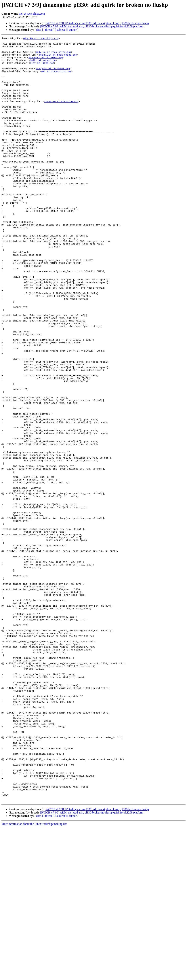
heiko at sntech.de (43, 65)
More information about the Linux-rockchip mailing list (34, 977)
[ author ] (73, 30)
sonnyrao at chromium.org (53, 75)
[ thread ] (49, 30)
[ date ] (39, 30)
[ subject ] (61, 30)
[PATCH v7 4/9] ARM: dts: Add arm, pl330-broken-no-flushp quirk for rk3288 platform (92, 26)
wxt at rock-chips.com (32, 14)
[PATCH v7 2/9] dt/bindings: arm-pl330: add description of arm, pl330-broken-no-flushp (97, 23)
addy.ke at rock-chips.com (41, 39)
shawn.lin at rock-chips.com (58, 58)
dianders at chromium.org (46, 62)
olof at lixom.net (42, 68)
